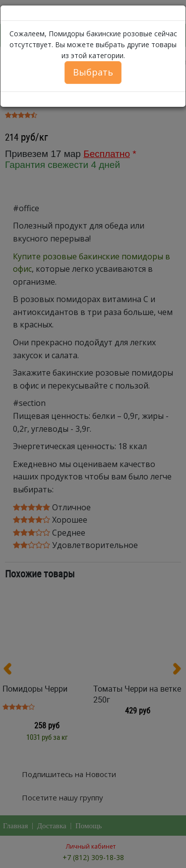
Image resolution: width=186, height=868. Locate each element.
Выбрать (93, 72)
